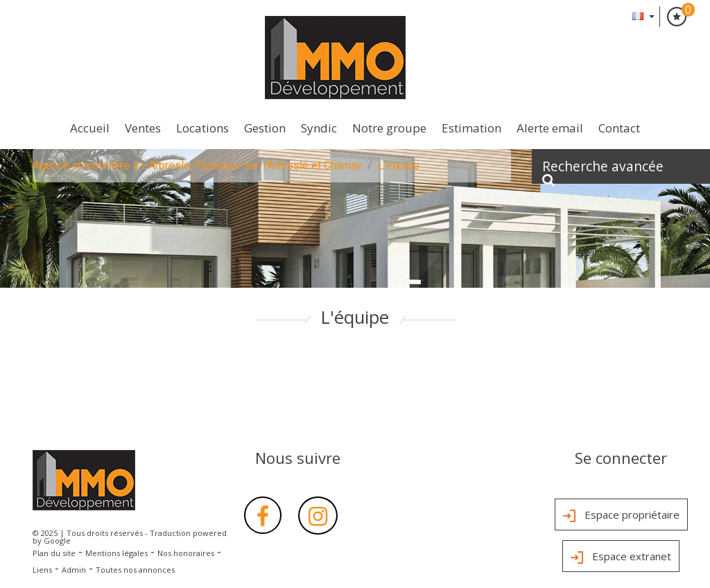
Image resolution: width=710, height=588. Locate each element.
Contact (619, 128)
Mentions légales (116, 553)
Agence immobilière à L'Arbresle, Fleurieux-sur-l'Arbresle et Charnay (197, 165)
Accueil (90, 128)
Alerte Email (550, 128)
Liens (42, 570)
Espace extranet (621, 557)
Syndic (319, 128)
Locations (202, 128)
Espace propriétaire (621, 516)
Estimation (471, 128)
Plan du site (54, 553)
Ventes (143, 128)
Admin (74, 570)
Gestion (265, 128)
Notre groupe (389, 128)
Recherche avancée (603, 170)
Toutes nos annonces (135, 570)
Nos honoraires (186, 553)
